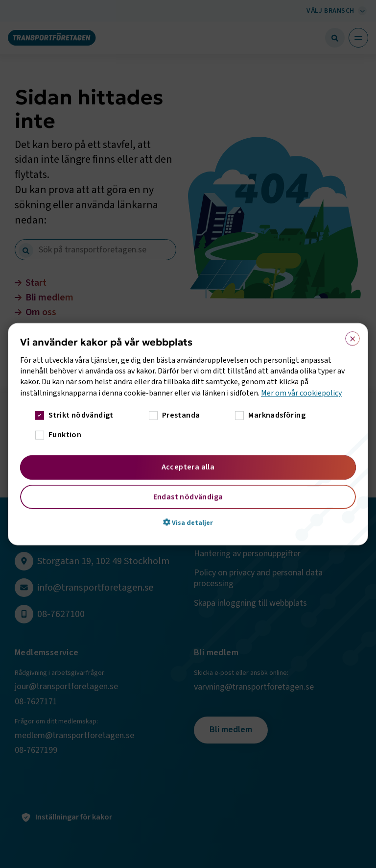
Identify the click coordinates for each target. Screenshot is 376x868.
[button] (188, 522)
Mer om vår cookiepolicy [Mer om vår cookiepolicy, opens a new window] (301, 393)
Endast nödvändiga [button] (188, 497)
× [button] (349, 336)
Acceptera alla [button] (188, 467)
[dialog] (188, 434)
